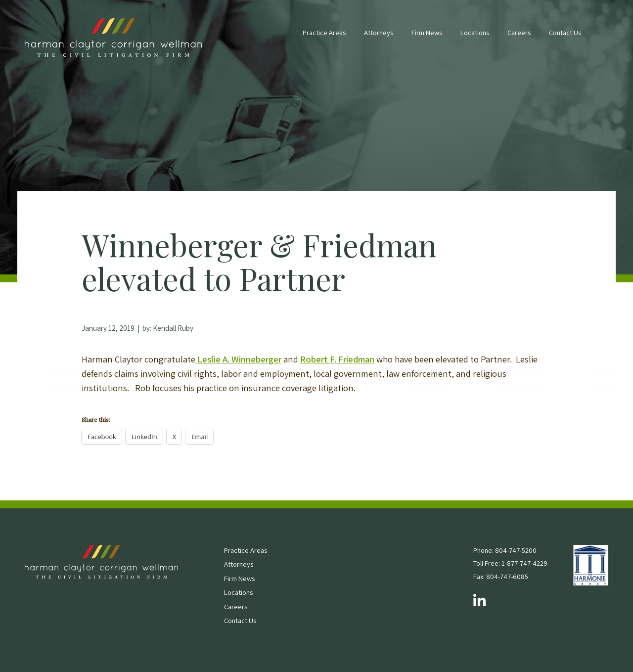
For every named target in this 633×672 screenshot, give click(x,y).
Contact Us (565, 32)
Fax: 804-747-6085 (501, 576)
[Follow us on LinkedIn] (479, 601)
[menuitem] (324, 38)
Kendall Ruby (173, 328)
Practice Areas (324, 32)
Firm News (427, 32)
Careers (519, 32)
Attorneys (379, 32)
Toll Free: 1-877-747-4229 (510, 563)
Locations (475, 32)
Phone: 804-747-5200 (505, 550)
